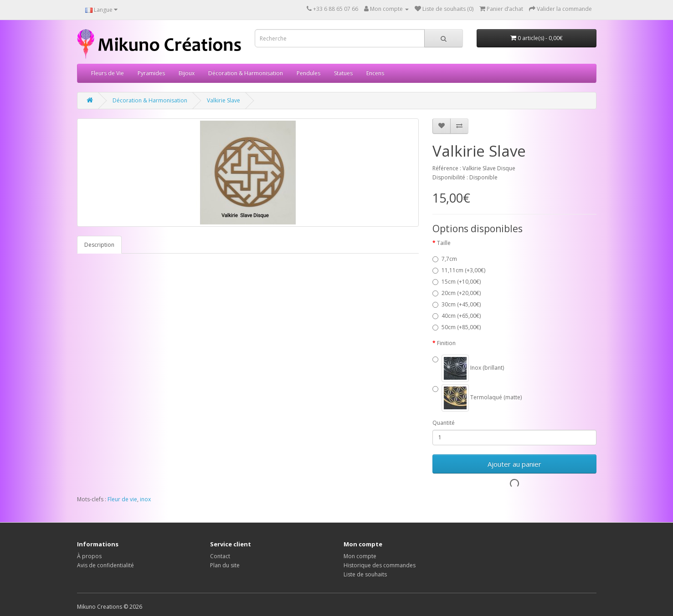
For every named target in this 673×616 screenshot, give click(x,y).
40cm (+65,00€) (457, 316)
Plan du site (225, 565)
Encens (375, 73)
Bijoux (187, 73)
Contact (220, 556)
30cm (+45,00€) (457, 304)
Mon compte (360, 556)
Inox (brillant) (468, 368)
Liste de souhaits (365, 574)
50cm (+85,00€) (457, 327)
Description (99, 245)
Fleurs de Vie (108, 73)
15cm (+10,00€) (457, 282)
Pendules (308, 73)
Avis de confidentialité (105, 565)
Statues (343, 73)
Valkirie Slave (223, 100)
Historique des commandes (380, 565)
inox (145, 499)
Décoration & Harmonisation (246, 73)
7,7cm (445, 259)
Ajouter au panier (514, 464)
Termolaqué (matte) (477, 398)
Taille (444, 243)
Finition (446, 343)
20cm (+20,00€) (457, 293)
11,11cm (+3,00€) (459, 270)
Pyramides (151, 73)
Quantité (444, 423)
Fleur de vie (122, 499)
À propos (89, 556)
